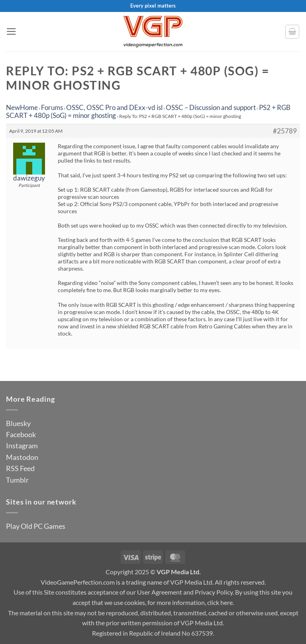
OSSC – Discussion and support (211, 107)
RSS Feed (20, 468)
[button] (11, 31)
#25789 (285, 131)
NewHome (22, 107)
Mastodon (22, 457)
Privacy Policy (214, 592)
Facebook (21, 434)
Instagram (22, 446)
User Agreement (160, 592)
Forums (52, 107)
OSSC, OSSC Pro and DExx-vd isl (114, 107)
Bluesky (18, 423)
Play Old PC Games (36, 526)
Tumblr (17, 480)
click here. (221, 602)
